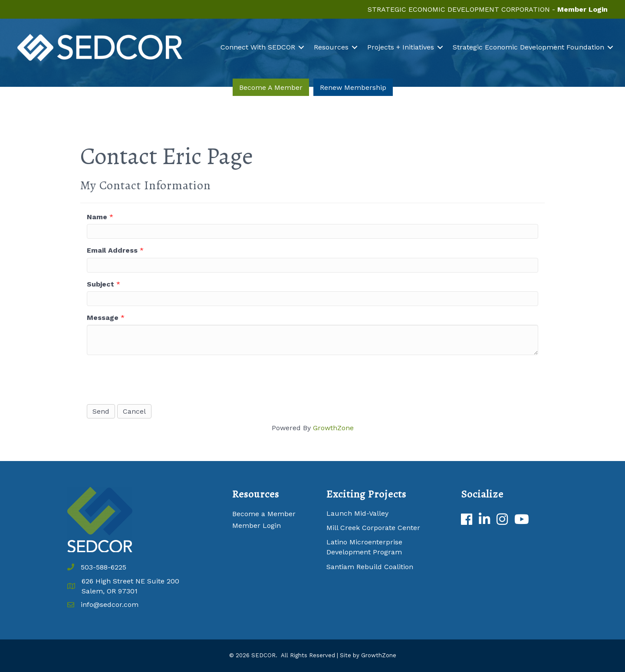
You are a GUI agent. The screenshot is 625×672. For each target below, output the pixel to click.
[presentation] (153, 379)
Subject (100, 284)
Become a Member (264, 514)
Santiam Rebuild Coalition (370, 567)
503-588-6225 (104, 567)
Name (97, 217)
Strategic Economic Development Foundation (528, 47)
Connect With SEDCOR (258, 47)
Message (103, 318)
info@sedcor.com (110, 604)
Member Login (257, 525)
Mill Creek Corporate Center (373, 528)
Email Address (112, 250)
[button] (271, 87)
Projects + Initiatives (401, 47)
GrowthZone (333, 428)
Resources (331, 47)
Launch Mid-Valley (357, 513)
